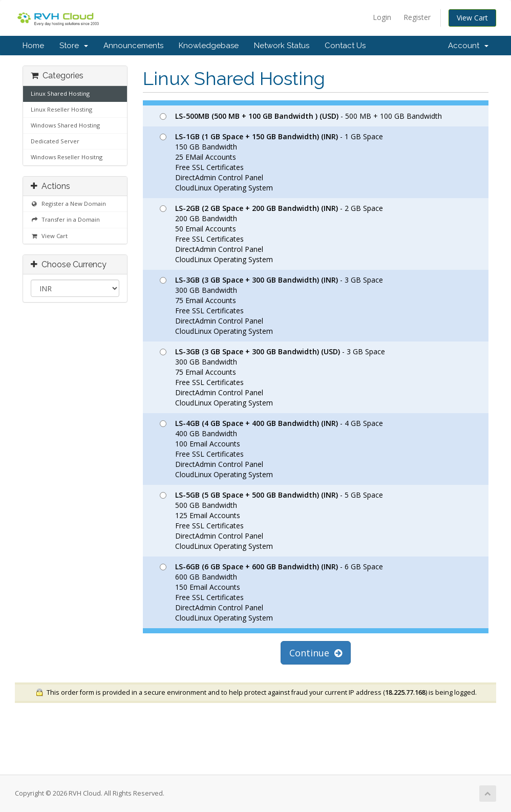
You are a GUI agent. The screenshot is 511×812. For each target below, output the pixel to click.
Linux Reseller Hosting (61, 109)
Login (382, 17)
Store (74, 46)
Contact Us (345, 46)
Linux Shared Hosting (60, 93)
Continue (316, 653)
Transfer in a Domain (65, 219)
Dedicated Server (55, 141)
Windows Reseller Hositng (67, 157)
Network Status (282, 46)
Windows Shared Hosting (65, 125)
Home (33, 46)
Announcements (133, 46)
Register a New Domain (68, 204)
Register (417, 17)
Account (468, 46)
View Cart (472, 18)
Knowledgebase (209, 46)
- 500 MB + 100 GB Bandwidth (301, 116)
